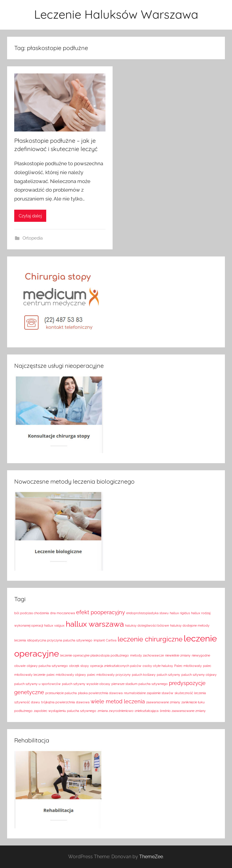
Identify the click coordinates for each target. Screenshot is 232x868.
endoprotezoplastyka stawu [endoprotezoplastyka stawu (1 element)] (147, 613)
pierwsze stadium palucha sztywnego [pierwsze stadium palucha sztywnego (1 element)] (140, 684)
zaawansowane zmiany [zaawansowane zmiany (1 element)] (163, 702)
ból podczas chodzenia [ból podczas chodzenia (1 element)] (32, 613)
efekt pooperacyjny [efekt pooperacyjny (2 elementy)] (101, 612)
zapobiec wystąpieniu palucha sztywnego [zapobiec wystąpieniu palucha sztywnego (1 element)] (65, 711)
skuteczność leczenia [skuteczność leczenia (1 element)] (190, 693)
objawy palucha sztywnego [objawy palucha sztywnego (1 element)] (47, 666)
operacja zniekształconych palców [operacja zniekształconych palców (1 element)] (116, 666)
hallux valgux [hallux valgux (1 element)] (54, 625)
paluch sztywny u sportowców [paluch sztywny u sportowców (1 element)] (37, 684)
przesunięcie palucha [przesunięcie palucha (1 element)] (61, 693)
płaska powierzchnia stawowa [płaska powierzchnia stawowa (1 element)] (100, 693)
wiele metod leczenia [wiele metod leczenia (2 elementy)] (118, 701)
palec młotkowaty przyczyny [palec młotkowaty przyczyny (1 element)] (109, 675)
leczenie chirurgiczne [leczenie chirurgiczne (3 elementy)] (150, 639)
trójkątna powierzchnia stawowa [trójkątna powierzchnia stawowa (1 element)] (65, 702)
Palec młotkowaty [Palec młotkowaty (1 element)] (188, 666)
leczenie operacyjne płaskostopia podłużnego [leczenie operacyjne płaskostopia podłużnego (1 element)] (95, 655)
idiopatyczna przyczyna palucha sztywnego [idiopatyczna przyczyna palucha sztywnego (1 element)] (60, 640)
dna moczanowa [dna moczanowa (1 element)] (63, 613)
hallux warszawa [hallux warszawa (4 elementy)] (95, 624)
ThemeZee (151, 857)
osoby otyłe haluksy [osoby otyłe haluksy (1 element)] (158, 666)
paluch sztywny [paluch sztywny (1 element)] (168, 675)
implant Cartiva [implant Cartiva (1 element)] (105, 640)
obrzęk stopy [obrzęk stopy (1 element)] (79, 666)
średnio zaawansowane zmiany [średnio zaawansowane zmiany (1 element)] (183, 711)
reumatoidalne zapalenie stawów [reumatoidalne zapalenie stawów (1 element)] (149, 693)
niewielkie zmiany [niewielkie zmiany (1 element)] (178, 655)
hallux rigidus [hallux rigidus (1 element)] (180, 613)
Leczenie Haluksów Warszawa (116, 14)
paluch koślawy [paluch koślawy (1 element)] (144, 675)
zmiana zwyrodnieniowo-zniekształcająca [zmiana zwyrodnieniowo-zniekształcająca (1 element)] (128, 711)
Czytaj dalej (30, 216)
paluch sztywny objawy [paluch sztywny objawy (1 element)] (199, 675)
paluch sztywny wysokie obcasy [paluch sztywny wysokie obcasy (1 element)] (86, 684)
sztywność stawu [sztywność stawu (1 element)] (27, 702)
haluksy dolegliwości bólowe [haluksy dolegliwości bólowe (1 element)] (147, 625)
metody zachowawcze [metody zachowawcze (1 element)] (147, 655)
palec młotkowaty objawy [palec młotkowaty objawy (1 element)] (66, 675)
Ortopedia (33, 238)
